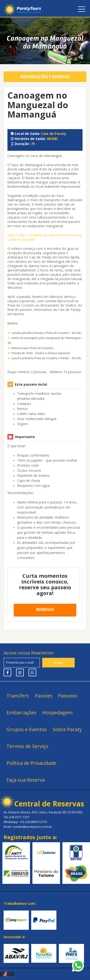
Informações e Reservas (45, 77)
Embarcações (21, 713)
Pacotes (44, 696)
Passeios (68, 696)
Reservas (45, 609)
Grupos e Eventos (27, 729)
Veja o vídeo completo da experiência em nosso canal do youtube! (45, 237)
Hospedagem (57, 713)
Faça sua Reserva (26, 780)
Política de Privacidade (31, 763)
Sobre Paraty (67, 729)
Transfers (18, 696)
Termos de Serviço (27, 746)
